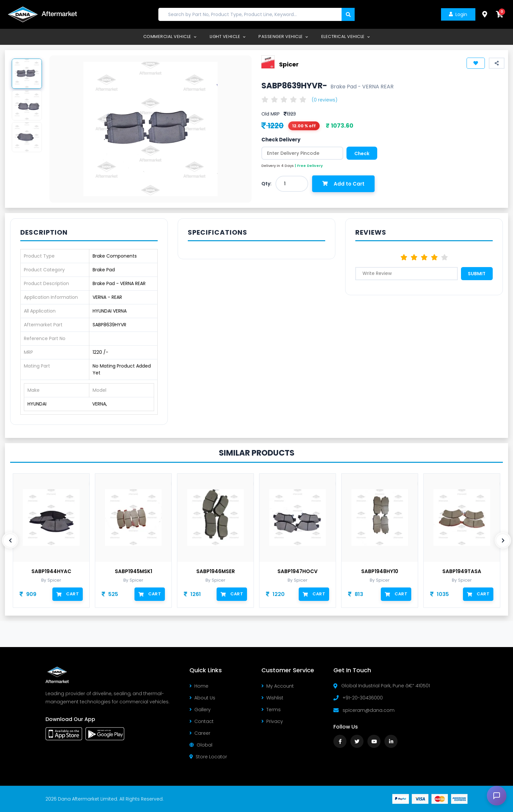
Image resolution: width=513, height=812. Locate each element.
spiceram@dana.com (369, 710)
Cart (68, 594)
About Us (202, 698)
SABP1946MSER (216, 571)
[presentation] (10, 540)
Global (201, 745)
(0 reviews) (325, 100)
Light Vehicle (228, 36)
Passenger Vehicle (283, 36)
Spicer (289, 64)
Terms (271, 710)
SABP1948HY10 (380, 571)
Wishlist (272, 698)
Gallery (200, 710)
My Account (278, 686)
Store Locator (208, 757)
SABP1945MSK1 (133, 571)
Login (458, 14)
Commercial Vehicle (170, 36)
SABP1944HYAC (51, 571)
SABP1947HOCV (298, 571)
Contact (202, 721)
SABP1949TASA (462, 571)
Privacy (272, 721)
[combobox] (292, 184)
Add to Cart (344, 184)
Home (199, 686)
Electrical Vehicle (346, 36)
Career (200, 733)
